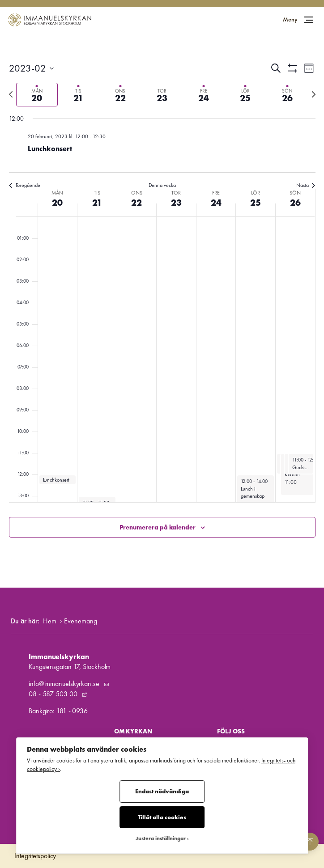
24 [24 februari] (216, 203)
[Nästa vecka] (314, 94)
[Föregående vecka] (11, 94)
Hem (50, 621)
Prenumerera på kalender (158, 527)
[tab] (37, 95)
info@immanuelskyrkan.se (65, 684)
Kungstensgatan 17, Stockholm (70, 667)
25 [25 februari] (256, 203)
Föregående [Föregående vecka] (25, 185)
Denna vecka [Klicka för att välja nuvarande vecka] (162, 185)
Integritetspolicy (35, 856)
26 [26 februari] (295, 203)
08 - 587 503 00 (54, 694)
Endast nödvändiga (162, 791)
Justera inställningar (161, 839)
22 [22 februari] (136, 203)
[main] (162, 310)
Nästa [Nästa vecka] (306, 185)
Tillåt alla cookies (162, 817)
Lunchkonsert (50, 149)
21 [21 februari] (97, 203)
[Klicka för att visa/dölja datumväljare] (31, 68)
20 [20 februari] (57, 203)
